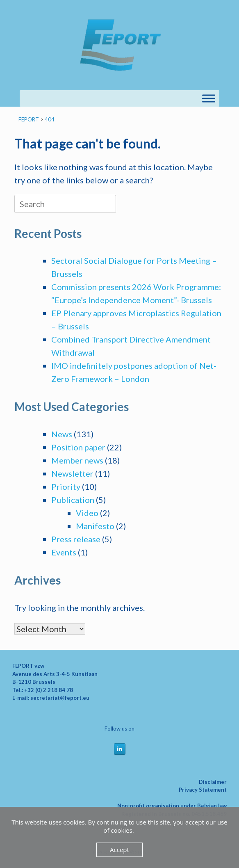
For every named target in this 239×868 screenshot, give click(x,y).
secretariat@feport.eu (60, 698)
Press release (76, 539)
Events (64, 552)
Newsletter (72, 473)
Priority (66, 487)
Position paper (78, 447)
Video (87, 513)
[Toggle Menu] (209, 98)
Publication (73, 500)
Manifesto (95, 526)
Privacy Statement (203, 790)
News (62, 434)
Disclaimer (213, 782)
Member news (77, 460)
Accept (119, 850)
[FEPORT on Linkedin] (120, 749)
